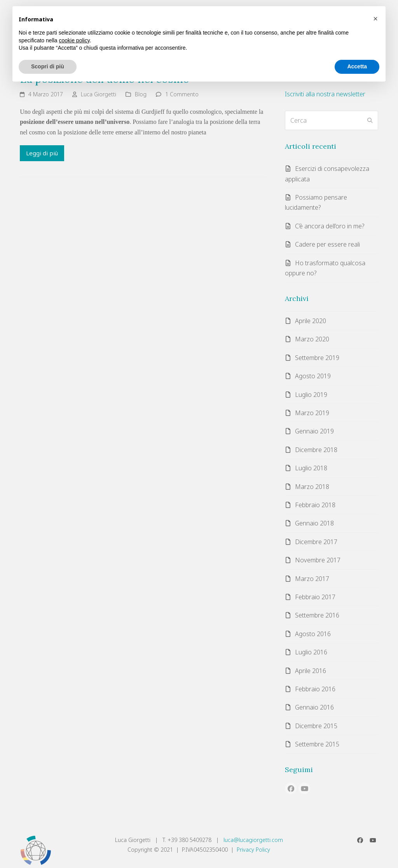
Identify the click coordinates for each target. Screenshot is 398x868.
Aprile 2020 (311, 321)
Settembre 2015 (317, 744)
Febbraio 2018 (315, 505)
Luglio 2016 (311, 652)
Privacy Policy (253, 850)
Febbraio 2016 (315, 689)
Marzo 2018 (312, 487)
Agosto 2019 (313, 376)
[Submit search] (370, 120)
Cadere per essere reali (327, 244)
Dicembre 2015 (316, 726)
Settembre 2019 (317, 358)
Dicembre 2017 (316, 542)
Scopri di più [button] (48, 66)
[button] (375, 19)
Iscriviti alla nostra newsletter (325, 94)
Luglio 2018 (311, 468)
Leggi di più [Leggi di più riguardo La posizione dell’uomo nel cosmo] (42, 153)
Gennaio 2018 (314, 523)
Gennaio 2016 (314, 707)
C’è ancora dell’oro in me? (330, 226)
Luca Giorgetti (99, 94)
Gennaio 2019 (314, 431)
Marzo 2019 (312, 413)
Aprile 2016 (311, 671)
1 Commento (182, 94)
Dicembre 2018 (316, 450)
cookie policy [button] (74, 40)
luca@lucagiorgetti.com (253, 840)
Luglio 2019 (311, 395)
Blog (141, 94)
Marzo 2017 (312, 579)
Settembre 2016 (317, 615)
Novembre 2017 (318, 560)
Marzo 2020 (312, 339)
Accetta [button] (357, 66)
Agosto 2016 (313, 634)
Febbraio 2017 (315, 597)
